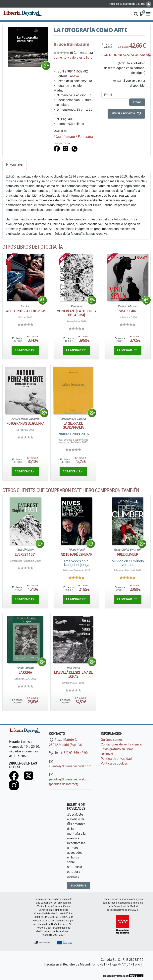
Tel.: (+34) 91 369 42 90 (68, 753)
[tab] (15, 166)
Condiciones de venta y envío (121, 744)
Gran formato (65, 137)
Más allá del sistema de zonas (73, 674)
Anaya (74, 76)
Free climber (128, 554)
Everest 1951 (25, 554)
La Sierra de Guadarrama (73, 425)
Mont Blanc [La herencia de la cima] (76, 313)
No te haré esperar (76, 554)
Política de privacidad (116, 759)
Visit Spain (128, 311)
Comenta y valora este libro (73, 57)
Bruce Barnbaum (72, 44)
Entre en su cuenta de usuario (130, 4)
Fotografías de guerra (25, 423)
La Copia (25, 672)
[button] (136, 14)
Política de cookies (114, 763)
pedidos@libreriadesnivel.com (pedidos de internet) (70, 779)
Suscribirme (78, 886)
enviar (137, 102)
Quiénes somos (112, 740)
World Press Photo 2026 (25, 311)
